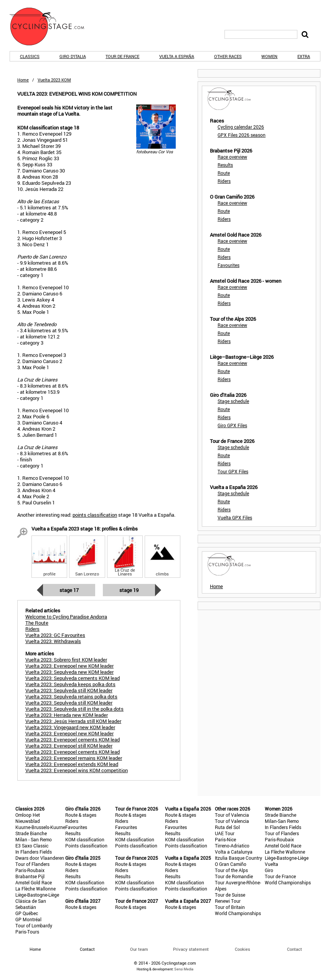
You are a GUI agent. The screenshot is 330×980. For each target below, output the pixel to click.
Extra (304, 56)
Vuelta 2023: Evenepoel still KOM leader (69, 746)
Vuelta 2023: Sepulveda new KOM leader (69, 672)
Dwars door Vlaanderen (40, 858)
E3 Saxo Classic (32, 846)
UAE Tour (225, 833)
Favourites (229, 265)
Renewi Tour (228, 901)
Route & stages (81, 815)
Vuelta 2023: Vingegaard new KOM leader (70, 727)
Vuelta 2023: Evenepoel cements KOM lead (73, 740)
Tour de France (122, 56)
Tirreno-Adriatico (232, 846)
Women (269, 56)
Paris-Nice (225, 839)
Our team (139, 949)
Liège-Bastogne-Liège (37, 895)
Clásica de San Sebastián (31, 904)
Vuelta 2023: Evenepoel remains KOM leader (74, 758)
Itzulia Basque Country (238, 858)
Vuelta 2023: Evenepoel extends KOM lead (72, 764)
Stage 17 (69, 590)
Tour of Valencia (232, 815)
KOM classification (85, 839)
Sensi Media (184, 969)
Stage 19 (129, 590)
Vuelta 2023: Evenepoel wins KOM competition (77, 770)
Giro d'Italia (73, 56)
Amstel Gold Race (34, 882)
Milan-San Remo (282, 821)
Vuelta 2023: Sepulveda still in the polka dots (74, 709)
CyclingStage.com (52, 27)
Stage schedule (233, 401)
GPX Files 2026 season (242, 135)
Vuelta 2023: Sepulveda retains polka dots (71, 696)
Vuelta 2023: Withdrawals (53, 641)
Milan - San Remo (34, 839)
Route (224, 173)
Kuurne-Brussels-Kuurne (40, 827)
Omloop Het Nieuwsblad (28, 818)
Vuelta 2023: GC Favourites (55, 635)
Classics (30, 56)
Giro (269, 870)
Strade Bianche (31, 833)
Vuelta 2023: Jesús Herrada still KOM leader (73, 721)
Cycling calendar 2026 (241, 127)
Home (23, 80)
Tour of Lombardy (34, 925)
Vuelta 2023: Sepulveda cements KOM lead (73, 678)
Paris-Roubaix (30, 870)
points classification (95, 515)
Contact (295, 949)
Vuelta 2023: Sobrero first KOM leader (66, 660)
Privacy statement (191, 949)
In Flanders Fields (34, 852)
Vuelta (271, 864)
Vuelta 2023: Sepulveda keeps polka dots (70, 684)
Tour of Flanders (32, 864)
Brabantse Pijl (30, 876)
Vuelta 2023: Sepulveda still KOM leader (69, 690)
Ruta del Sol (227, 827)
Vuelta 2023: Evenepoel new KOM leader (69, 666)
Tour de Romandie (234, 876)
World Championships (238, 913)
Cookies (243, 949)
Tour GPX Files (233, 471)
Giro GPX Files (232, 425)
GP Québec (27, 913)
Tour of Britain (230, 907)
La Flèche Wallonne (35, 889)
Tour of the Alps (231, 870)
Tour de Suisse (230, 895)
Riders (224, 181)
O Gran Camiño (231, 864)
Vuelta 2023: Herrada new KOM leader (67, 715)
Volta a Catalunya (234, 852)
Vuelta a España (177, 56)
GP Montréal (28, 919)
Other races (228, 56)
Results (225, 165)
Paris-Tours (27, 932)
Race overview (232, 157)
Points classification (86, 846)
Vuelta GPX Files (235, 517)
